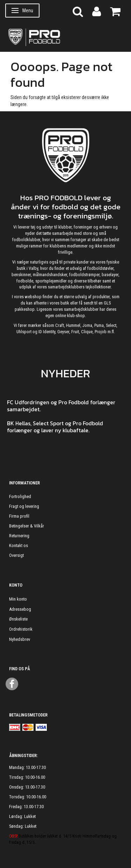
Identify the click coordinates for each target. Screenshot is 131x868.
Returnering (19, 536)
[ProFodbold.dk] (65, 37)
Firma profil (19, 516)
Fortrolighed (20, 496)
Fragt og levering (24, 506)
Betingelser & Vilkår (27, 526)
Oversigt (16, 555)
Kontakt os (19, 545)
